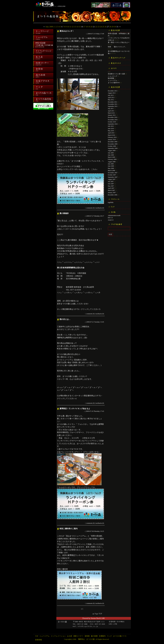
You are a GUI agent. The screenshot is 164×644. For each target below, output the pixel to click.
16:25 (102, 531)
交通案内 (102, 636)
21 (94, 27)
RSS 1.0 (110, 218)
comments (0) (90, 208)
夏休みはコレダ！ (67, 31)
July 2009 (111, 153)
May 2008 (111, 168)
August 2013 (112, 93)
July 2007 (111, 182)
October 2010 (112, 122)
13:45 (102, 322)
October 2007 (112, 175)
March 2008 (111, 171)
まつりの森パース (120, 636)
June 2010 (111, 128)
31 (117, 27)
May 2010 (111, 131)
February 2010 (112, 137)
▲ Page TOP (97, 614)
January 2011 (112, 115)
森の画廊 (94, 636)
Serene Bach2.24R (98, 618)
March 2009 (111, 157)
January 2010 (112, 140)
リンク (109, 636)
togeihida (111, 202)
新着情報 (39, 640)
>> (120, 27)
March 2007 (111, 190)
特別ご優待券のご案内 (69, 529)
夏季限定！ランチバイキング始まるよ (75, 409)
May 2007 (111, 186)
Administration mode (114, 215)
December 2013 (113, 91)
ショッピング (113, 76)
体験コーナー (78, 636)
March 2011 (111, 113)
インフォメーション (58, 636)
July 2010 (111, 126)
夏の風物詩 (64, 213)
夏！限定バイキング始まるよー (119, 42)
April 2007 (111, 188)
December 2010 (113, 117)
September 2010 (113, 124)
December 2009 (113, 142)
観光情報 (111, 78)
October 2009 (112, 146)
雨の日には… (65, 319)
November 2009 (113, 144)
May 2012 (111, 100)
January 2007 (112, 193)
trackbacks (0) (100, 208)
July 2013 (111, 95)
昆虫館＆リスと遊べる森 (116, 74)
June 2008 (111, 166)
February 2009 (112, 159)
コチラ (76, 309)
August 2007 (112, 179)
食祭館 (87, 636)
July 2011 (111, 109)
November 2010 (113, 120)
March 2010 (111, 135)
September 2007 (113, 177)
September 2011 (113, 106)
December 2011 (113, 102)
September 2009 (113, 148)
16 (82, 27)
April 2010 (111, 133)
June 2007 (111, 184)
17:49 (102, 34)
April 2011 (111, 111)
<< (44, 27)
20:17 (102, 216)
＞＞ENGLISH (60, 6)
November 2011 (113, 104)
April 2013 (111, 97)
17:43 (102, 411)
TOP (37, 636)
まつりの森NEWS (114, 83)
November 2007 (113, 173)
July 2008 (111, 164)
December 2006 (113, 195)
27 (108, 27)
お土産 (70, 636)
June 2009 (111, 155)
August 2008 (112, 162)
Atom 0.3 (111, 220)
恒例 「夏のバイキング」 (117, 47)
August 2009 (112, 151)
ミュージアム (113, 80)
